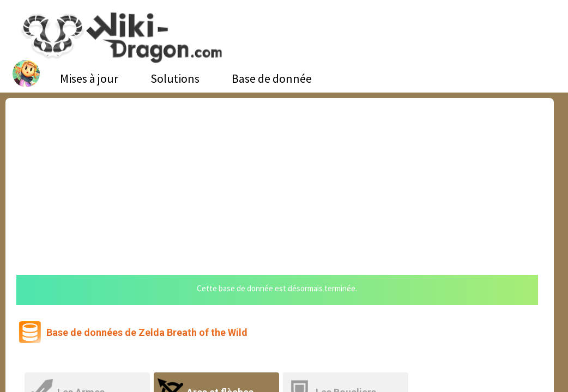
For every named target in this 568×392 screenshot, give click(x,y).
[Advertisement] (280, 180)
